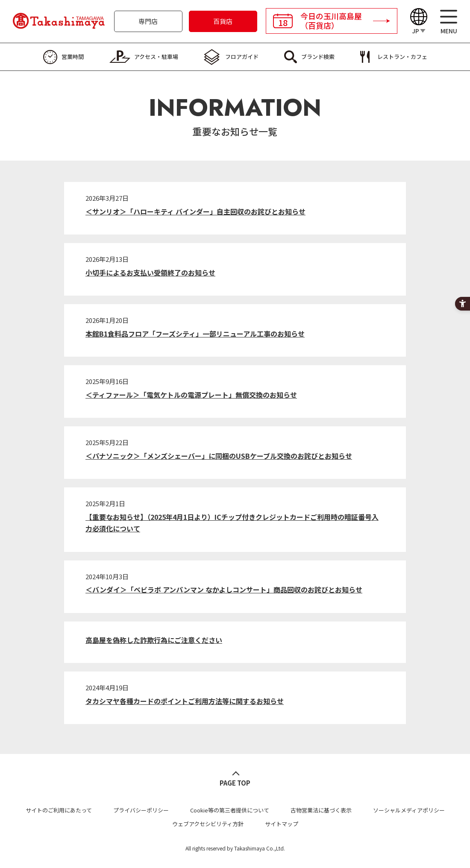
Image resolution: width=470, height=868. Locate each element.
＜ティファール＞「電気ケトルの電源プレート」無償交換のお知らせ (191, 395)
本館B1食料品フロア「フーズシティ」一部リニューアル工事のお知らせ (195, 334)
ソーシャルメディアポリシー (409, 810)
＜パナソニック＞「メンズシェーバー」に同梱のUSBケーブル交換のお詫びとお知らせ (219, 456)
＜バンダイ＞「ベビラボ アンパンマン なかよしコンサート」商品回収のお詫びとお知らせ (224, 589)
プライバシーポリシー (141, 810)
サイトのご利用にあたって (59, 810)
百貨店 (223, 21)
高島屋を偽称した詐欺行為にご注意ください (154, 640)
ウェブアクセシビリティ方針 (208, 824)
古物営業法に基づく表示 (321, 810)
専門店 (148, 21)
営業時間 (73, 57)
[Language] (419, 22)
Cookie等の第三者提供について (230, 810)
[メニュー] (449, 22)
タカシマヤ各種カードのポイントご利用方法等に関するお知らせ (185, 701)
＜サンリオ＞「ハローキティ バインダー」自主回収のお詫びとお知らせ (195, 211)
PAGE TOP (235, 783)
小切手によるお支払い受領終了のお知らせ (150, 273)
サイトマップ (282, 824)
